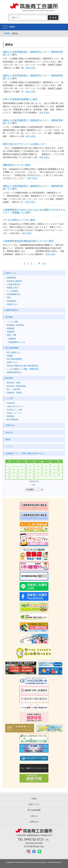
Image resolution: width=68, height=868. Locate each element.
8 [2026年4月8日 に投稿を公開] (26, 468)
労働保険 (12, 339)
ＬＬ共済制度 (13, 291)
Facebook (11, 403)
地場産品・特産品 (14, 393)
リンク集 (9, 398)
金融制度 (11, 332)
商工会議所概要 (12, 348)
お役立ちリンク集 (14, 410)
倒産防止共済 (13, 288)
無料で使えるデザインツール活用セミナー (25, 144)
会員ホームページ (14, 413)
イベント (9, 446)
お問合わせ (10, 425)
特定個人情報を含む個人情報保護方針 (23, 366)
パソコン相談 (13, 322)
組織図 (10, 356)
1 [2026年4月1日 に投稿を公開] (26, 465)
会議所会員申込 (12, 310)
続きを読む (31, 68)
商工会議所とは (13, 352)
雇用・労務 (12, 335)
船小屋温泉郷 (13, 420)
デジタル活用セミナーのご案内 (19, 220)
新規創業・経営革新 (15, 325)
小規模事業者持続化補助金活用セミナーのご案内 (28, 241)
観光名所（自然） (14, 383)
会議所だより (13, 304)
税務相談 (11, 328)
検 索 (53, 18)
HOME (7, 34)
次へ (45, 264)
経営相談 (9, 317)
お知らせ (9, 432)
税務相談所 (12, 278)
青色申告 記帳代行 (15, 281)
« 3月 (33, 485)
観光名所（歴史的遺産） (17, 386)
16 (39, 264)
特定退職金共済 (13, 294)
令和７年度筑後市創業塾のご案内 (20, 99)
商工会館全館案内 (14, 359)
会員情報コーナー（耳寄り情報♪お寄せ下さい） (25, 453)
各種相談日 (12, 301)
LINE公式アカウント (15, 406)
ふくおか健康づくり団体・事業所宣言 (23, 369)
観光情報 (9, 378)
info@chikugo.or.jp (34, 846)
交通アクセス (13, 362)
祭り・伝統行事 (13, 389)
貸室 (9, 298)
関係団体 (11, 416)
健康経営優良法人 (14, 372)
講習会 (8, 439)
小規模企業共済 (13, 284)
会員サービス (11, 273)
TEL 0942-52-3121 (31, 839)
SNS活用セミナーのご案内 (17, 165)
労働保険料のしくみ (17, 342)
